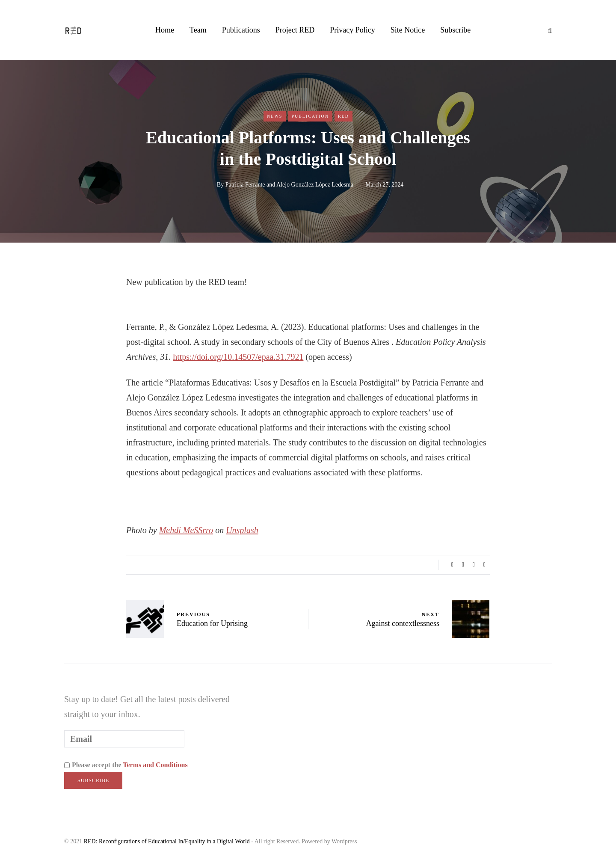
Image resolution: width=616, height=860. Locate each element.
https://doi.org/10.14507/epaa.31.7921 (238, 357)
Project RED (295, 30)
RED (344, 116)
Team (198, 30)
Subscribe (455, 30)
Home (165, 30)
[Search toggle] (547, 31)
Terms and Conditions (155, 765)
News (275, 116)
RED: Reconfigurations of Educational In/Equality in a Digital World (167, 841)
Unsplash (242, 530)
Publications (241, 30)
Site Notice (408, 30)
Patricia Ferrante (245, 185)
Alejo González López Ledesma (315, 185)
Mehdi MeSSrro (186, 530)
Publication (310, 116)
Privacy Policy (352, 30)
